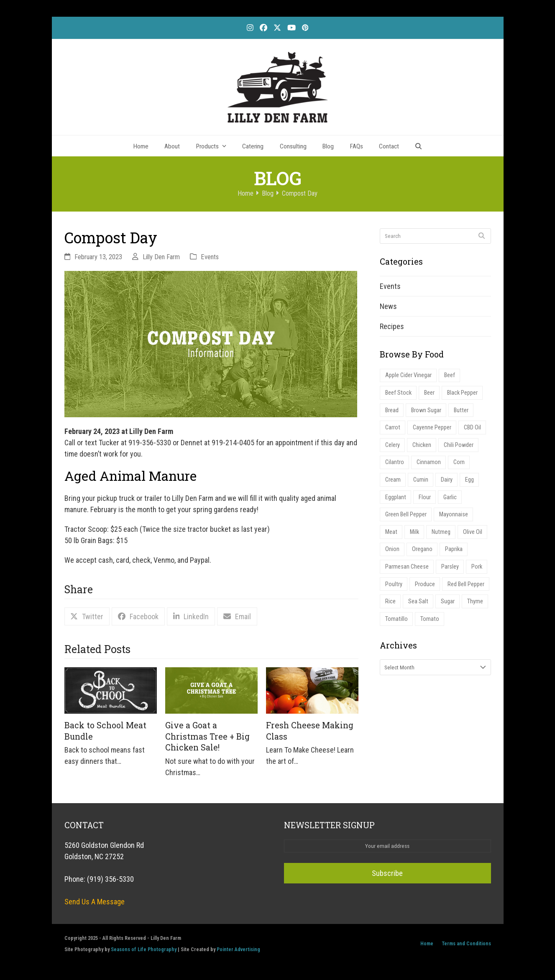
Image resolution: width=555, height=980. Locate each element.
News (388, 306)
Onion (392, 549)
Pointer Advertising (238, 949)
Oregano (422, 549)
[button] (419, 146)
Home (427, 943)
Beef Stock (398, 393)
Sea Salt (418, 601)
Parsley (450, 567)
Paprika (454, 549)
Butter (461, 410)
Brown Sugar (426, 410)
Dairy (447, 480)
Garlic (450, 497)
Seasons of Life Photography (144, 949)
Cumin (421, 480)
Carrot (393, 427)
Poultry (394, 584)
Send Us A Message (95, 902)
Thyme (475, 601)
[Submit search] (482, 236)
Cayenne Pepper (432, 427)
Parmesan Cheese (407, 567)
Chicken (422, 445)
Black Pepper (462, 393)
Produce (425, 584)
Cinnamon (429, 462)
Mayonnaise (454, 514)
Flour (425, 497)
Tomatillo (396, 619)
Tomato (430, 619)
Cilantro (395, 462)
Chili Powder (459, 445)
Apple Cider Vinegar (408, 375)
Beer (429, 393)
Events (210, 257)
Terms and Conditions (466, 943)
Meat (391, 532)
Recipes (392, 326)
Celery (393, 445)
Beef (450, 375)
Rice (390, 601)
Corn (459, 462)
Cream (393, 480)
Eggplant (396, 497)
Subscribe (387, 873)
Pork (477, 567)
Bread (392, 410)
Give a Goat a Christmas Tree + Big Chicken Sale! (207, 736)
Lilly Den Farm (161, 257)
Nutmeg (441, 532)
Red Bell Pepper (466, 584)
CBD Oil (472, 427)
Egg (469, 480)
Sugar (448, 601)
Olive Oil (473, 532)
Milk (414, 532)
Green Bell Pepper (406, 514)
